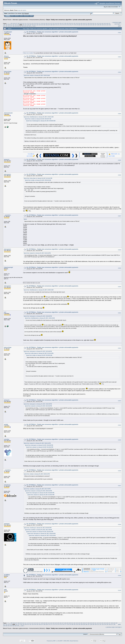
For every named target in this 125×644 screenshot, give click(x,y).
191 (105, 25)
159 (30, 25)
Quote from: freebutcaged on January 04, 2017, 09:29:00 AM (41, 121)
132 (74, 23)
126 (60, 23)
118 (42, 23)
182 (84, 25)
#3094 (119, 425)
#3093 (119, 401)
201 (20, 26)
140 (93, 23)
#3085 (119, 160)
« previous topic (117, 22)
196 (9, 26)
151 (11, 25)
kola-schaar (8, 71)
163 (40, 25)
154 (18, 25)
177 (72, 25)
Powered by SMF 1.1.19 (53, 641)
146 (107, 23)
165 (44, 25)
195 (6, 26)
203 (25, 26)
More (31, 16)
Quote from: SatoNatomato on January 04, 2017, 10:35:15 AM (39, 290)
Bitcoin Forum (7, 20)
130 (70, 23)
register (24, 10)
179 (77, 25)
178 (75, 25)
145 (105, 23)
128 (65, 23)
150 (9, 25)
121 (49, 23)
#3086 (119, 175)
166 (47, 25)
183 (86, 25)
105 (11, 23)
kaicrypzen (7, 174)
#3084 (119, 114)
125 (58, 23)
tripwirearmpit (8, 267)
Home (8, 16)
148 (4, 25)
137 (86, 23)
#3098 (119, 524)
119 (44, 23)
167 (49, 25)
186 (93, 25)
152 (13, 25)
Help (12, 16)
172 (61, 25)
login (19, 10)
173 (63, 25)
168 (51, 25)
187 (96, 25)
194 (4, 26)
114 (32, 23)
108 (18, 23)
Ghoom (6, 56)
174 (65, 25)
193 (110, 25)
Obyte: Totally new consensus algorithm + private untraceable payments (69, 20)
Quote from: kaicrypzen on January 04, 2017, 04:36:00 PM (38, 316)
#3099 (119, 576)
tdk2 (5, 590)
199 (16, 26)
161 (35, 25)
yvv (5, 312)
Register (26, 16)
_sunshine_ (8, 215)
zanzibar (7, 439)
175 (68, 25)
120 (46, 23)
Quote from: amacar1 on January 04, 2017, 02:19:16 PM (37, 253)
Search (17, 16)
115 (35, 23)
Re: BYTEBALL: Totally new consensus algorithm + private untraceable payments (52, 32)
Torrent (27, 13)
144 (102, 23)
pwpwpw (7, 524)
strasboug (7, 485)
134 (79, 23)
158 (28, 25)
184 (89, 25)
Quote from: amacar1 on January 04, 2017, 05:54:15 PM (37, 443)
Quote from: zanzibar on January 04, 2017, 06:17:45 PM (37, 489)
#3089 (119, 268)
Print (119, 26)
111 (25, 23)
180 (79, 25)
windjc (6, 424)
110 (23, 23)
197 (11, 26)
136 (84, 23)
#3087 (119, 216)
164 (42, 25)
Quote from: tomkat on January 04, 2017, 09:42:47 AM (38, 119)
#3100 (119, 590)
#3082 (119, 57)
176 (70, 25)
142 (98, 23)
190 (103, 25)
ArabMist (7, 575)
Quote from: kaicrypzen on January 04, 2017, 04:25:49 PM (38, 404)
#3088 (119, 250)
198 (13, 26)
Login (21, 16)
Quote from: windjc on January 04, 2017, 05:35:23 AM (37, 75)
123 (53, 23)
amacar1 (7, 159)
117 (39, 23)
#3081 (119, 33)
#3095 (119, 440)
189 (100, 25)
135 (81, 23)
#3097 (119, 486)
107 (16, 23)
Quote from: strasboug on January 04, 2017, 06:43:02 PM (38, 528)
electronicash (8, 113)
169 (54, 25)
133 (77, 23)
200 (18, 26)
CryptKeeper (8, 32)
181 (82, 25)
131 (72, 23)
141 (95, 23)
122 (51, 23)
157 (26, 25)
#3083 (119, 72)
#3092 (119, 348)
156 (23, 25)
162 (37, 25)
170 (56, 25)
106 (14, 23)
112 (28, 23)
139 (91, 23)
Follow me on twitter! (28, 53)
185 (91, 25)
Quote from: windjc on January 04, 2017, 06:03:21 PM (37, 474)
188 (98, 25)
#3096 (119, 471)
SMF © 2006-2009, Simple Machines (69, 641)
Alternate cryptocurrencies (20, 20)
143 (100, 23)
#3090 (119, 287)
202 (23, 26)
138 (88, 23)
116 (37, 23)
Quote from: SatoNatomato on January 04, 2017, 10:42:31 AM (39, 117)
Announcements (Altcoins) (37, 20)
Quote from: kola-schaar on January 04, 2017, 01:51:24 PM (38, 178)
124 (56, 23)
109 (21, 23)
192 (107, 25)
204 (27, 26)
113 (30, 23)
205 (30, 26)
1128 (34, 26)
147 (109, 23)
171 (58, 25)
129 (67, 23)
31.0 (23, 13)
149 (6, 25)
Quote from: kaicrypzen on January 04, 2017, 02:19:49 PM (38, 351)
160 (33, 25)
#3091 (119, 313)
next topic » (118, 24)
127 (63, 23)
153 (16, 25)
